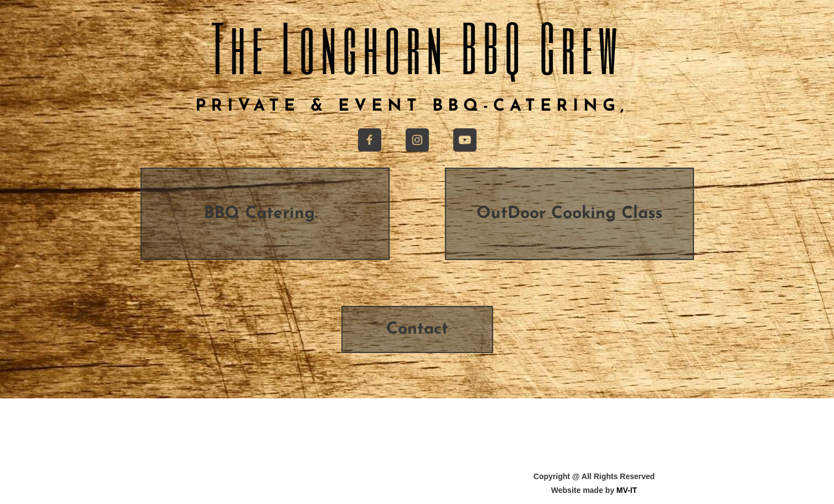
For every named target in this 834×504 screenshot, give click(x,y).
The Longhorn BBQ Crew (417, 47)
